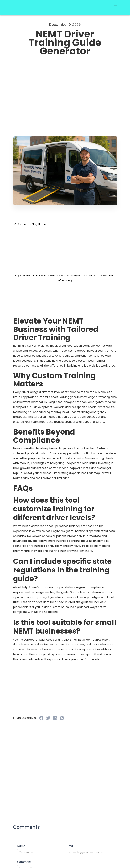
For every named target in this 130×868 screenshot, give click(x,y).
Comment (24, 862)
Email (70, 846)
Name (21, 846)
